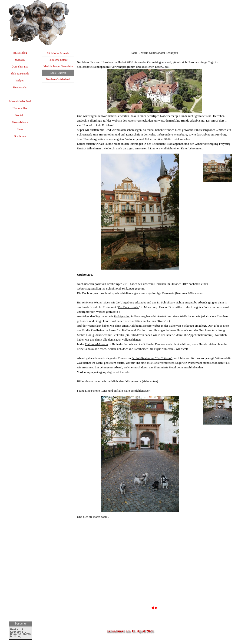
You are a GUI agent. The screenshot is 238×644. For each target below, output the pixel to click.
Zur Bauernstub (128, 307)
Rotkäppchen (122, 316)
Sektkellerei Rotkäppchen (168, 144)
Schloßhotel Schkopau (120, 288)
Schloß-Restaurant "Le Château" (152, 358)
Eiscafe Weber (151, 326)
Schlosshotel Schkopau (164, 53)
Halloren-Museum (97, 344)
